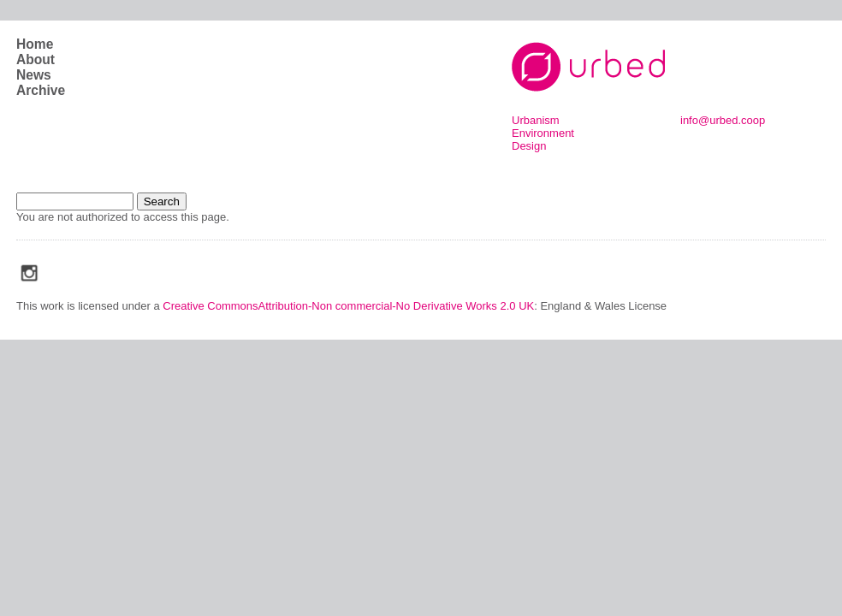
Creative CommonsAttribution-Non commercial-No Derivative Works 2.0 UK (348, 306)
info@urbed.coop (723, 120)
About (36, 59)
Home (35, 44)
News (34, 75)
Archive (41, 90)
